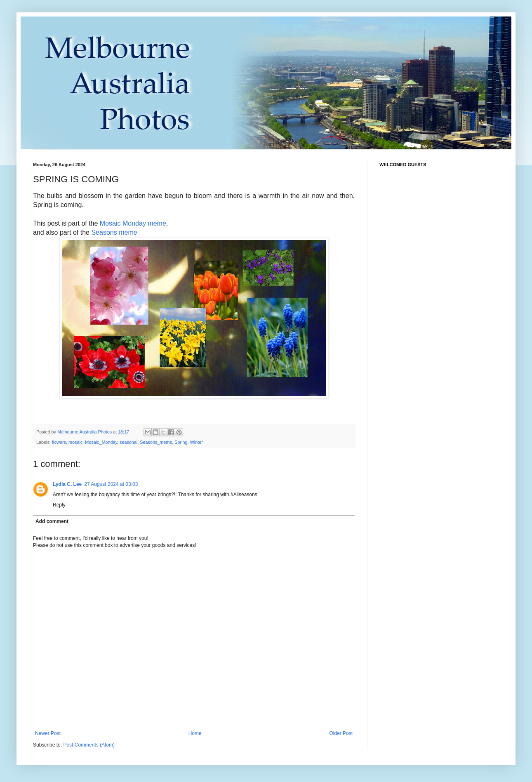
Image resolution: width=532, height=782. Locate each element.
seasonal (128, 442)
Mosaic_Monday (101, 442)
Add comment (52, 521)
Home (195, 733)
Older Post (341, 733)
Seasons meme (114, 232)
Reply (59, 505)
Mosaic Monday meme (133, 223)
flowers (59, 442)
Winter (197, 442)
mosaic (75, 442)
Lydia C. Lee (67, 484)
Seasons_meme (156, 442)
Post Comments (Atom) (89, 745)
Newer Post (48, 733)
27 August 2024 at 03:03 (111, 484)
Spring (181, 442)
